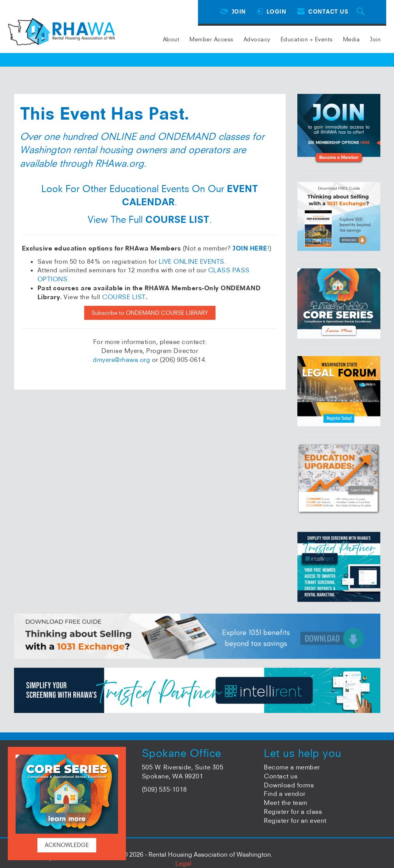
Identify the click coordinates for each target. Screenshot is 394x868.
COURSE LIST (124, 297)
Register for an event (295, 820)
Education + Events (307, 39)
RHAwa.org (119, 163)
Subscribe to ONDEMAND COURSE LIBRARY (150, 313)
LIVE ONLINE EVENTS (192, 261)
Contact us (281, 776)
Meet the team (286, 803)
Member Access (211, 39)
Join (375, 39)
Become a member (292, 767)
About (171, 39)
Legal (183, 863)
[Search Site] (362, 12)
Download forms (289, 785)
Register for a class (293, 812)
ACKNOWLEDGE (67, 845)
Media (352, 39)
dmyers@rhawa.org (121, 360)
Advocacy (257, 39)
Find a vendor (285, 794)
